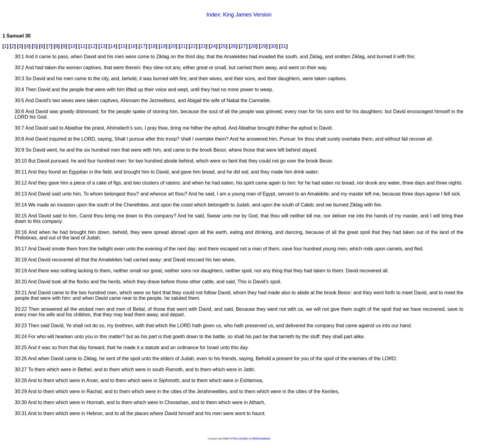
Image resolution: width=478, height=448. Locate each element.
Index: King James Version (239, 15)
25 (223, 46)
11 (83, 46)
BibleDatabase (261, 439)
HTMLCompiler (239, 439)
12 (93, 46)
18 (153, 46)
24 (213, 46)
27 (243, 46)
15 (123, 46)
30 (273, 46)
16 (133, 46)
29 (263, 46)
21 (183, 46)
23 (203, 46)
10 (73, 46)
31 (284, 46)
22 (193, 46)
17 (143, 46)
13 (103, 46)
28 (253, 46)
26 (233, 46)
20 (173, 46)
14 (113, 46)
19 (163, 46)
